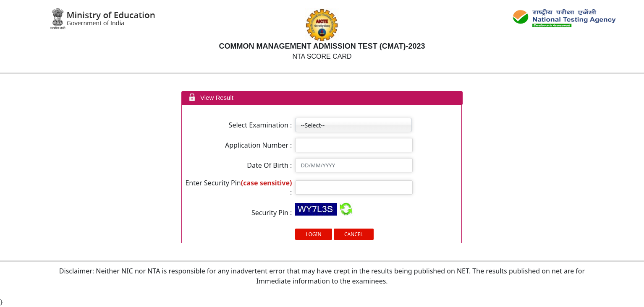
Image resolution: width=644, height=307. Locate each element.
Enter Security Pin (213, 183)
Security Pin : (272, 213)
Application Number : (258, 145)
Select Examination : (260, 125)
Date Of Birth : (269, 165)
